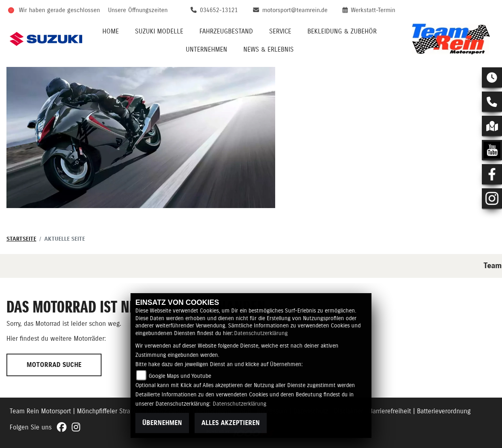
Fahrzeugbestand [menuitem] (226, 31)
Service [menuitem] (280, 31)
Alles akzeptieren (231, 423)
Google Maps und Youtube (180, 376)
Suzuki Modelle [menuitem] (159, 31)
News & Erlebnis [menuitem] (269, 50)
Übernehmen (162, 423)
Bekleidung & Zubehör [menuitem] (342, 31)
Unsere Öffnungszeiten (138, 10)
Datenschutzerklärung (261, 333)
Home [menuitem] (111, 31)
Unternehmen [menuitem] (206, 50)
